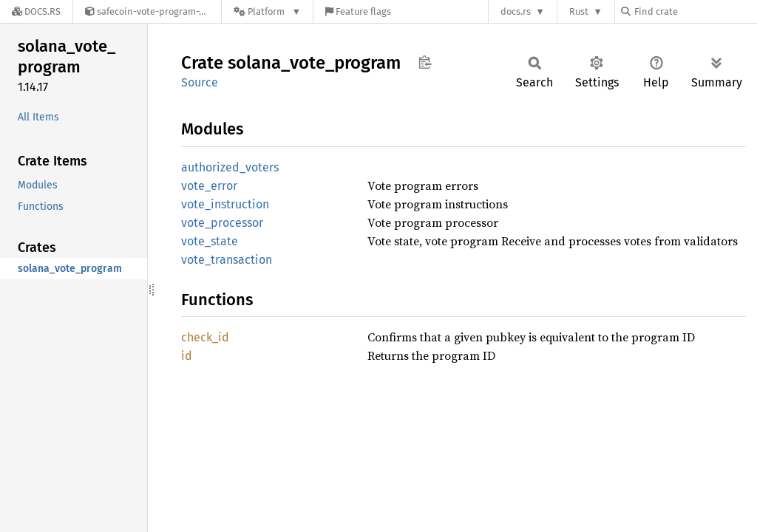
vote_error (209, 186)
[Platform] (267, 11)
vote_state (210, 241)
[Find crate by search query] (695, 11)
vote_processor (222, 223)
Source (200, 82)
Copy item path (425, 62)
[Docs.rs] (36, 11)
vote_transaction (227, 260)
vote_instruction (225, 204)
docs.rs (516, 11)
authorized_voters (230, 167)
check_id (205, 337)
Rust (579, 11)
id (187, 356)
